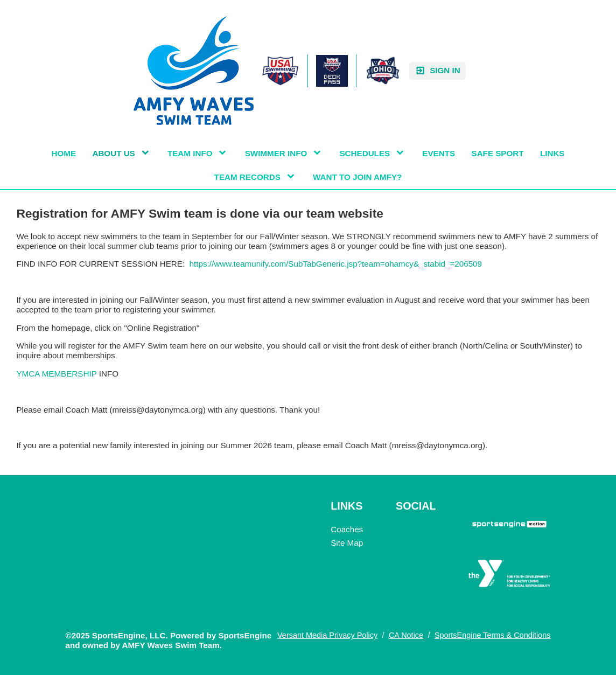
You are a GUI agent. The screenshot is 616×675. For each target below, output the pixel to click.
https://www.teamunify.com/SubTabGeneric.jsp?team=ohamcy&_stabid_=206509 (336, 264)
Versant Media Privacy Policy (327, 635)
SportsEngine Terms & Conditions (493, 635)
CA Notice (406, 635)
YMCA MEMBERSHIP (57, 374)
